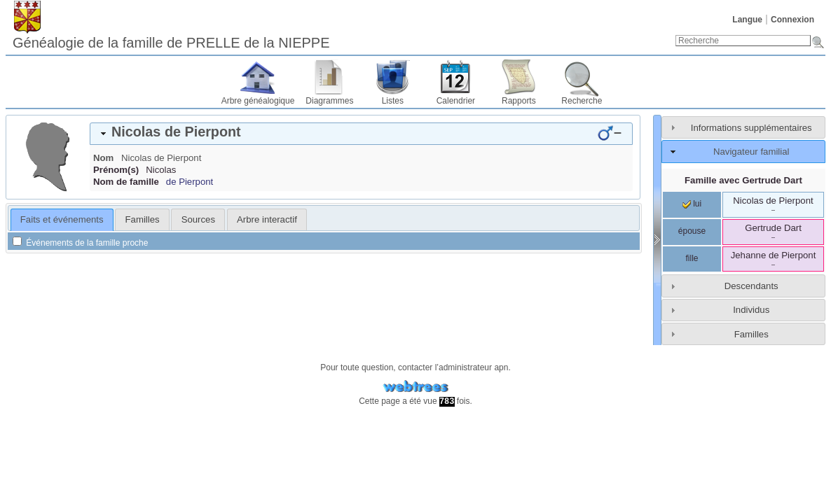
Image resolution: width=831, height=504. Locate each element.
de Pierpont (190, 182)
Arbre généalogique (258, 101)
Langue (747, 20)
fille (692, 258)
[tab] (361, 134)
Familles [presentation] (143, 219)
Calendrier (456, 101)
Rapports (519, 101)
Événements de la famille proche (80, 243)
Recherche (582, 101)
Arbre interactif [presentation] (267, 219)
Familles (751, 334)
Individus (751, 310)
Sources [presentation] (198, 219)
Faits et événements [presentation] (62, 219)
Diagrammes (329, 101)
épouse (692, 231)
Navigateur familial (751, 152)
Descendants (751, 286)
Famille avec (743, 180)
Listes (393, 101)
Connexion (792, 20)
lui (692, 204)
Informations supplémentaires (751, 128)
